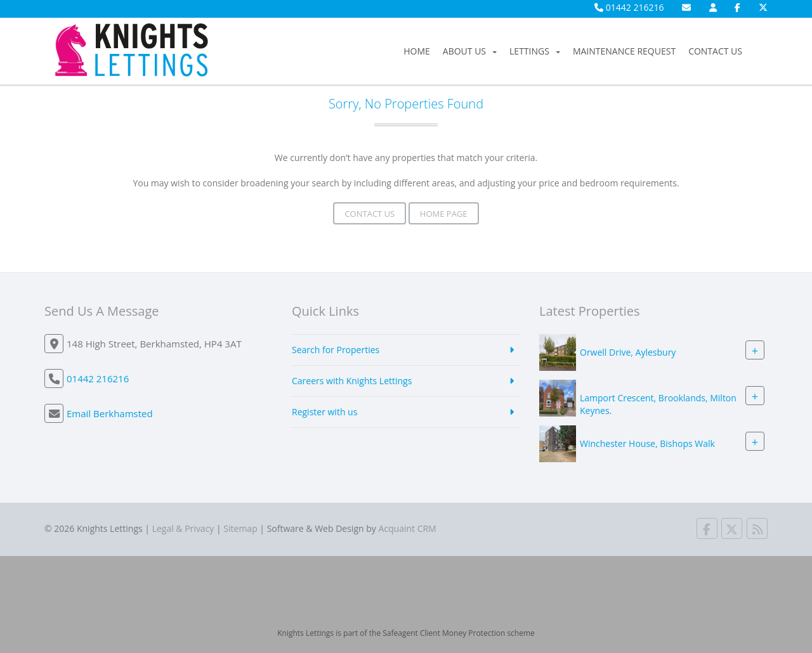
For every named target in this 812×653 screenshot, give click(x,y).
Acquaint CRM (407, 528)
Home (417, 51)
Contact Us (715, 51)
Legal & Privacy (183, 528)
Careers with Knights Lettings (352, 381)
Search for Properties (336, 350)
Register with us (324, 412)
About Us (470, 51)
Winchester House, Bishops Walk (647, 443)
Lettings (535, 51)
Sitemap (240, 528)
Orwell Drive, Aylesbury (628, 352)
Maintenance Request (624, 51)
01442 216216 (629, 7)
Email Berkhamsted (110, 413)
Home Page (444, 214)
